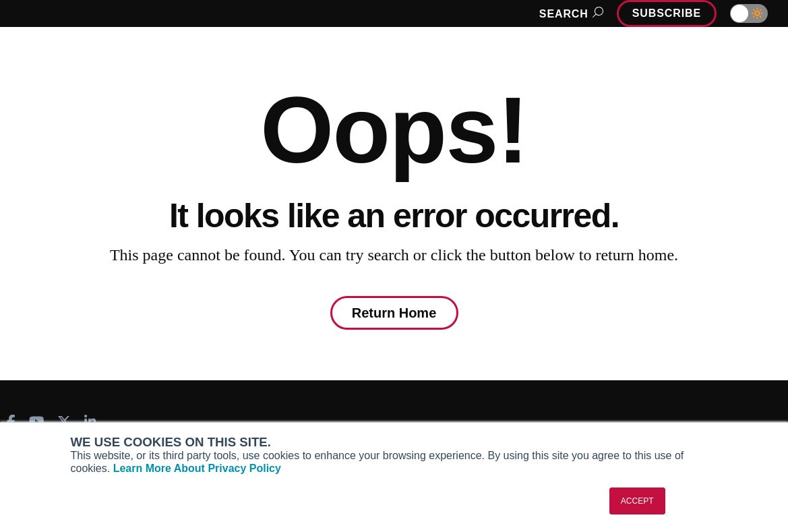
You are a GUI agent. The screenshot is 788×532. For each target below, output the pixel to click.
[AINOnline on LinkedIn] (90, 421)
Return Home (394, 313)
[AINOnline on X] (64, 421)
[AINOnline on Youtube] (37, 421)
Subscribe (667, 13)
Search (569, 14)
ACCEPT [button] (637, 501)
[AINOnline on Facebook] (11, 421)
